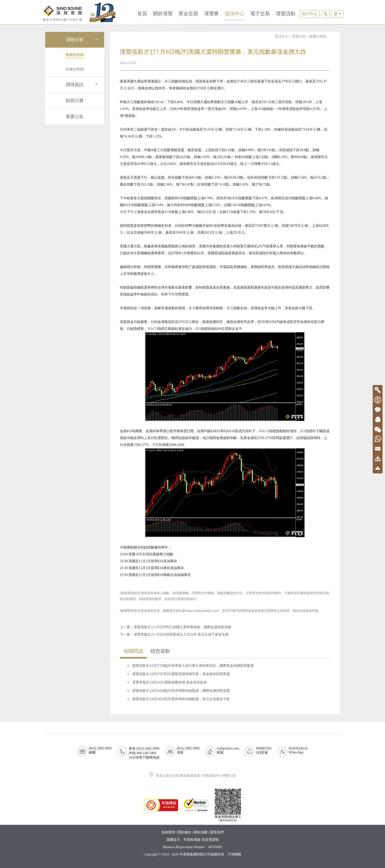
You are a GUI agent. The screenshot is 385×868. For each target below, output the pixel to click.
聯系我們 (217, 832)
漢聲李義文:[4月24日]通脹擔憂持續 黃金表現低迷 (169, 682)
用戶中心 (310, 14)
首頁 (142, 13)
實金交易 (188, 13)
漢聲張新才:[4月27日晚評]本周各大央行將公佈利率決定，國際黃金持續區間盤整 (193, 666)
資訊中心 (234, 13)
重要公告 (75, 117)
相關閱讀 (133, 651)
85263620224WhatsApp (298, 750)
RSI (198, 329)
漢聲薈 (211, 13)
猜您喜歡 (160, 651)
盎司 (131, 88)
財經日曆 (75, 101)
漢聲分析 (82, 40)
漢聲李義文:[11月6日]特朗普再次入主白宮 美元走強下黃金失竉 (181, 634)
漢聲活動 (286, 13)
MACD (152, 329)
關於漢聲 (163, 13)
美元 (168, 81)
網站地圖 (201, 832)
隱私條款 (184, 832)
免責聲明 (168, 832)
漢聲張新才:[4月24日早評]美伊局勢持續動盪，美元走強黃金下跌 (181, 699)
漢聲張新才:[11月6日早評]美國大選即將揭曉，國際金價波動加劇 (182, 627)
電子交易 (260, 13)
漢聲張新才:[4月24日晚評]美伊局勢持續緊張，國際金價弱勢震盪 (181, 691)
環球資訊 (82, 85)
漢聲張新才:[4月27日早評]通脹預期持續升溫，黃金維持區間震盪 (181, 674)
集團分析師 (318, 36)
